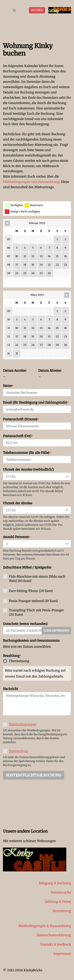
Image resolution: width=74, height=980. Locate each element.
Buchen (37, 10)
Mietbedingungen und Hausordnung (31, 182)
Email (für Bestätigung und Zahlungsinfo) (36, 402)
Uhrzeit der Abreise (18, 503)
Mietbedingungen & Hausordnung (45, 926)
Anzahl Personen (17, 537)
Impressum (62, 954)
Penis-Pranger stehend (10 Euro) (30, 601)
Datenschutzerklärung (54, 935)
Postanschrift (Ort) (18, 436)
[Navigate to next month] (67, 295)
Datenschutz (19, 751)
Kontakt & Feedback (56, 944)
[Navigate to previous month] (7, 223)
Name (8, 386)
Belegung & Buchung (55, 883)
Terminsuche (61, 892)
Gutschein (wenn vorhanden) (25, 624)
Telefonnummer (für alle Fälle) (27, 453)
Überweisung (16, 661)
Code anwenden (56, 631)
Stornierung (62, 911)
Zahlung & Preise (58, 902)
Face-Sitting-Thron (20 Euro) (28, 591)
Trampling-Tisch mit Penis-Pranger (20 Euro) (33, 612)
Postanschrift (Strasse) (21, 419)
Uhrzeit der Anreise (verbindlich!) (28, 469)
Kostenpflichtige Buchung (34, 775)
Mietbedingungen (23, 724)
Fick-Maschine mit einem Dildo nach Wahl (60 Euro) (34, 579)
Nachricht (11, 689)
